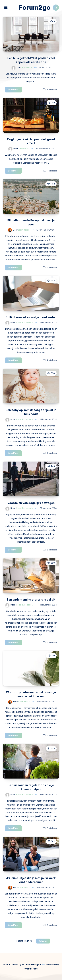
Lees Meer (15, 90)
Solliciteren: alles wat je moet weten (31, 317)
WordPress (31, 969)
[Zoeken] (56, 8)
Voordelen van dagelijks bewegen (31, 503)
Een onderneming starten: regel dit (31, 600)
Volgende (43, 941)
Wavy (7, 964)
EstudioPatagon (31, 964)
